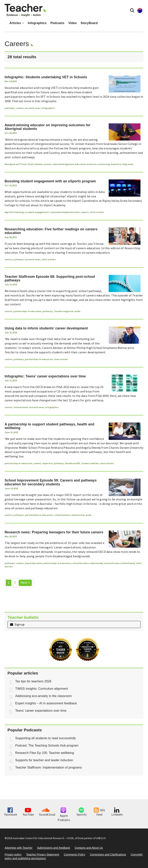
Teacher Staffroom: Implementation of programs (49, 767)
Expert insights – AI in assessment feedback (46, 703)
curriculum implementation (65, 212)
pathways (10, 108)
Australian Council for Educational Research (38, 838)
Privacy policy (13, 855)
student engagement (37, 212)
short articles (97, 212)
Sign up (17, 624)
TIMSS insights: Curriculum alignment (42, 689)
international (21, 407)
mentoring (104, 164)
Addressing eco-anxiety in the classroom (44, 696)
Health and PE (73, 463)
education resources (86, 164)
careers (20, 108)
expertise (116, 164)
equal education (34, 563)
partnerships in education (27, 311)
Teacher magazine (64, 311)
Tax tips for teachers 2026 (33, 681)
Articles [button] (17, 23)
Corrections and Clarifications (108, 855)
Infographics (37, 23)
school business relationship (69, 515)
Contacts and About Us (89, 848)
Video (72, 23)
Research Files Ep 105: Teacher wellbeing (45, 753)
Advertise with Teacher (18, 848)
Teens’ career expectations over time (41, 711)
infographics (48, 108)
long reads (128, 164)
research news (33, 108)
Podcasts (57, 23)
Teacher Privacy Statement (43, 855)
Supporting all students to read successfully (46, 738)
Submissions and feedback (53, 848)
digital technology (14, 212)
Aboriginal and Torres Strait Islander (24, 164)
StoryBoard (89, 23)
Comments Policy (74, 855)
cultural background (63, 164)
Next (25, 583)
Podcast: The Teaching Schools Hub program (47, 746)
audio (77, 311)
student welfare (90, 463)
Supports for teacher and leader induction (44, 760)
